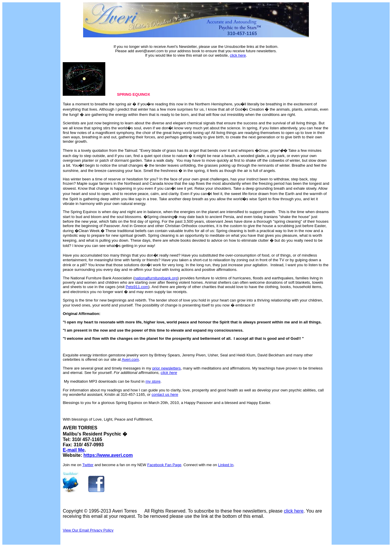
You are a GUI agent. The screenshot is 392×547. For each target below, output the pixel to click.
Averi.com (130, 359)
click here (238, 55)
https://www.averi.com (108, 455)
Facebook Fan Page (164, 465)
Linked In (226, 465)
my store (153, 381)
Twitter (88, 465)
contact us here (165, 394)
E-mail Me (74, 450)
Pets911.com (137, 287)
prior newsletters (167, 368)
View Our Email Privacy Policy (88, 530)
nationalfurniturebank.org (156, 278)
